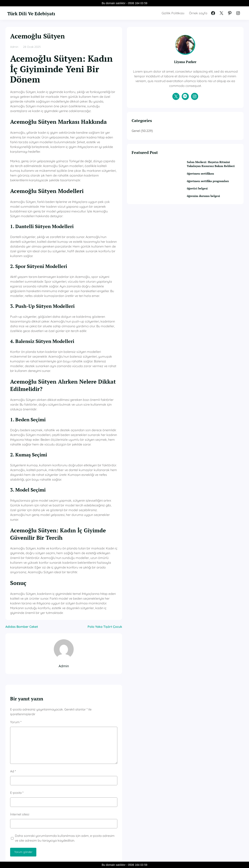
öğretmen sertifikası (211, 188)
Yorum (16, 602)
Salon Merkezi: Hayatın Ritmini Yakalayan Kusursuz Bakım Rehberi (217, 176)
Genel (182, 140)
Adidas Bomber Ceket (22, 511)
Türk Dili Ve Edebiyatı (41, 13)
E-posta (17, 672)
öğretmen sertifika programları (210, 198)
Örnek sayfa (198, 13)
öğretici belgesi (208, 208)
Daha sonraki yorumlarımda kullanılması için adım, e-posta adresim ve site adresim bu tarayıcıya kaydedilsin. (86, 718)
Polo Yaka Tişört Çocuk (152, 511)
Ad (13, 651)
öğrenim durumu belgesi (215, 215)
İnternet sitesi (20, 694)
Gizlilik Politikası (173, 13)
